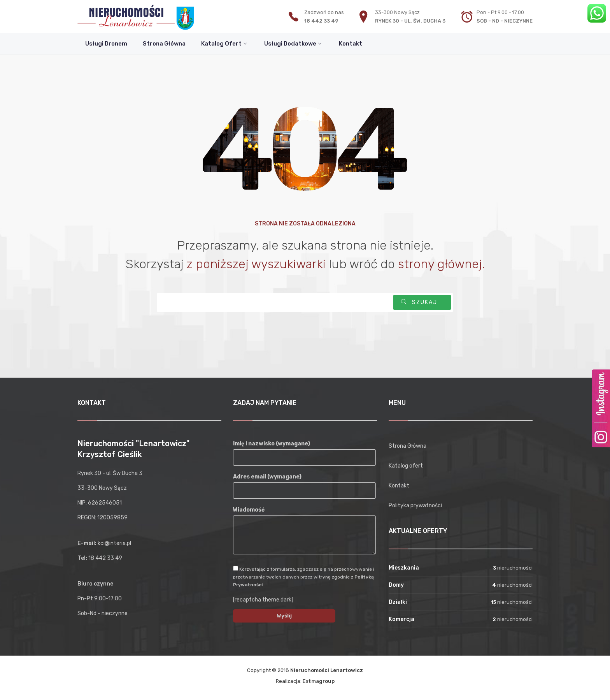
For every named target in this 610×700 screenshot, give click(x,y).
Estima (319, 681)
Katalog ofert (406, 466)
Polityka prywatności (415, 506)
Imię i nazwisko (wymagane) (304, 450)
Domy (396, 585)
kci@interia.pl (114, 543)
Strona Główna (408, 446)
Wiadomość (304, 531)
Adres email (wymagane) (304, 484)
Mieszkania (404, 568)
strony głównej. (441, 264)
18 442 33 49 (321, 21)
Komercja (401, 619)
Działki (398, 602)
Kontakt (399, 486)
